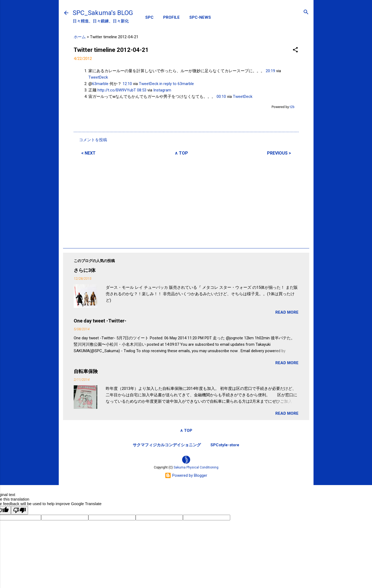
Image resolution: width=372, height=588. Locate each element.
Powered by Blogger (186, 475)
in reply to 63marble (177, 84)
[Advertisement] (186, 201)
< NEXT (88, 153)
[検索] (306, 12)
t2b (292, 107)
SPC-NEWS (200, 17)
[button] (295, 50)
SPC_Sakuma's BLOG (103, 13)
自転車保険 (86, 371)
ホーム (80, 37)
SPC (149, 17)
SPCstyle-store (225, 445)
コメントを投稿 (93, 140)
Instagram (162, 90)
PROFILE (171, 17)
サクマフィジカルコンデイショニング (167, 445)
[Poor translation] (19, 510)
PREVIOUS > (279, 153)
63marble (100, 84)
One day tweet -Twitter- (100, 321)
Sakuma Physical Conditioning (196, 467)
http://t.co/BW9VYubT (117, 90)
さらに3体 (85, 270)
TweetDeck (98, 77)
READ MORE (287, 312)
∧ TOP (181, 153)
